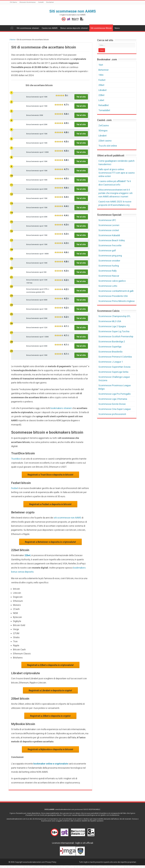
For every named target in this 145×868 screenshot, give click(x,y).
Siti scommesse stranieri (28, 28)
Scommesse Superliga (110, 347)
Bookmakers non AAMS (12, 28)
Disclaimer (50, 2)
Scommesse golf (107, 251)
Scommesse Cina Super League (115, 409)
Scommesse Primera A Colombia (115, 357)
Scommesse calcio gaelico (112, 281)
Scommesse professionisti (112, 414)
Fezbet (15, 489)
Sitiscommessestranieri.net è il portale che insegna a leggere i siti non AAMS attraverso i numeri (115, 193)
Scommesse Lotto (108, 286)
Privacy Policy (51, 865)
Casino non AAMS (50, 28)
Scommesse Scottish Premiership (116, 336)
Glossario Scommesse (28, 2)
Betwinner (104, 70)
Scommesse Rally (108, 271)
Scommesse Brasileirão (110, 352)
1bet (101, 65)
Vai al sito (81, 97)
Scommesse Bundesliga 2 (112, 342)
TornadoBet (104, 110)
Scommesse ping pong (110, 256)
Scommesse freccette (110, 245)
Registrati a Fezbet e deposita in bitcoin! (50, 505)
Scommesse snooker (109, 261)
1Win (101, 75)
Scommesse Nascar (109, 276)
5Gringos (103, 131)
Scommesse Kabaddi (109, 235)
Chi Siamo (13, 2)
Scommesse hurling (109, 266)
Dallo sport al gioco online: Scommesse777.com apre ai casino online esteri (117, 173)
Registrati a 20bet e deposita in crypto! (50, 718)
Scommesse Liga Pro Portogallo (115, 394)
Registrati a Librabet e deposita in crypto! (50, 692)
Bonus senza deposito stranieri (74, 28)
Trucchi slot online (108, 146)
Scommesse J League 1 (111, 362)
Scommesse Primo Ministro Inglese (117, 301)
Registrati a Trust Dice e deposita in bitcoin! (50, 475)
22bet (28, 556)
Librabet (102, 90)
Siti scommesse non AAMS (73, 11)
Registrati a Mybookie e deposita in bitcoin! (50, 752)
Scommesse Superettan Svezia (114, 367)
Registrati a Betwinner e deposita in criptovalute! (50, 543)
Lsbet (101, 100)
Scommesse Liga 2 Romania (113, 399)
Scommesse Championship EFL (115, 316)
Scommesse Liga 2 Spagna (112, 326)
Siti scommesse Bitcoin (101, 28)
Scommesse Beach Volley (112, 240)
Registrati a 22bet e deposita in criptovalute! (50, 666)
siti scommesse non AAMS (67, 518)
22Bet (101, 95)
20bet (101, 85)
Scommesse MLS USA (110, 321)
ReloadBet (104, 105)
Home (12, 40)
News (117, 28)
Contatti (41, 2)
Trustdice (16, 459)
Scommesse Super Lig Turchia (114, 331)
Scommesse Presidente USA (113, 296)
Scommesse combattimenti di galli (116, 291)
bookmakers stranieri (61, 408)
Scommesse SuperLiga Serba (113, 372)
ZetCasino (104, 125)
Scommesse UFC (107, 220)
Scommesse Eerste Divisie (112, 404)
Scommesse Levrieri (109, 225)
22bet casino (105, 141)
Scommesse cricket (109, 230)
